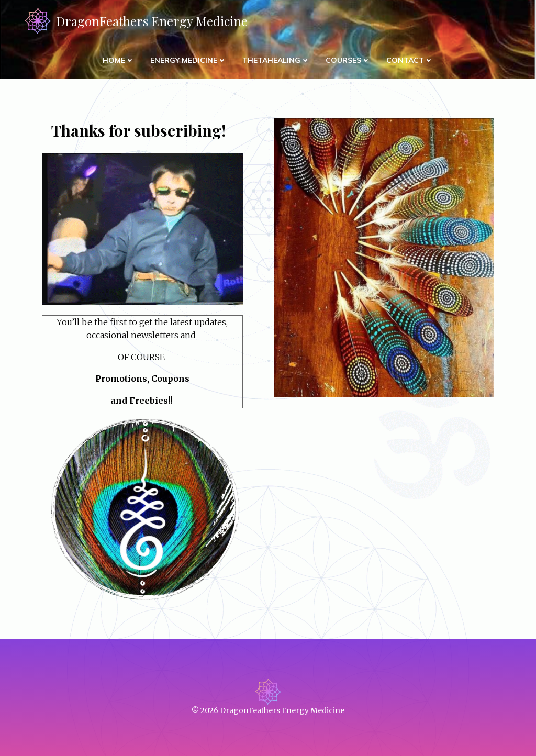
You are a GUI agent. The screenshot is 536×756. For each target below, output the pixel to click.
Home (119, 60)
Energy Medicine (188, 60)
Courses (348, 60)
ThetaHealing (276, 60)
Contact (410, 60)
